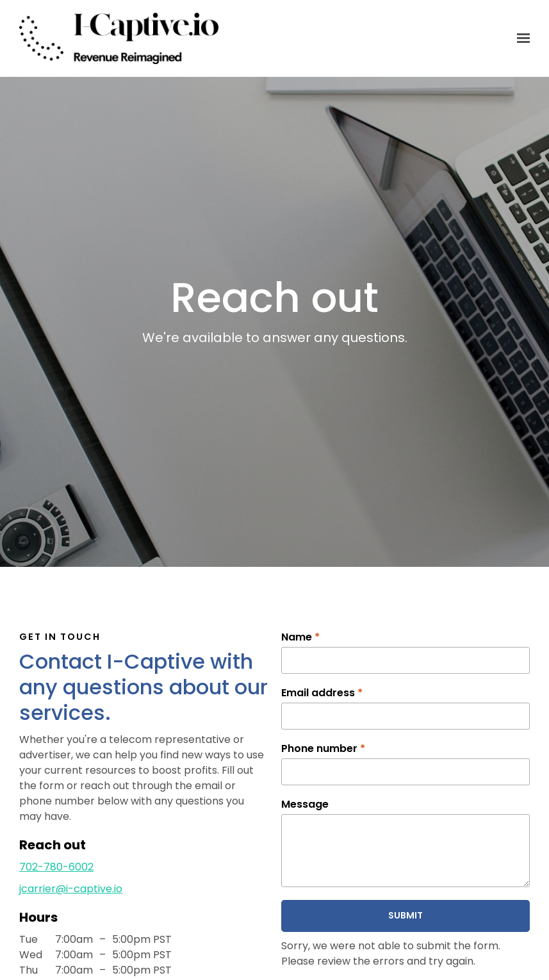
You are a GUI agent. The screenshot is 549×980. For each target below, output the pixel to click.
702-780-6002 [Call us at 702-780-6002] (56, 867)
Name (300, 637)
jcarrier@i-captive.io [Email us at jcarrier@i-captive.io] (71, 889)
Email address (322, 693)
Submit (406, 915)
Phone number (323, 749)
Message (305, 804)
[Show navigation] (520, 38)
